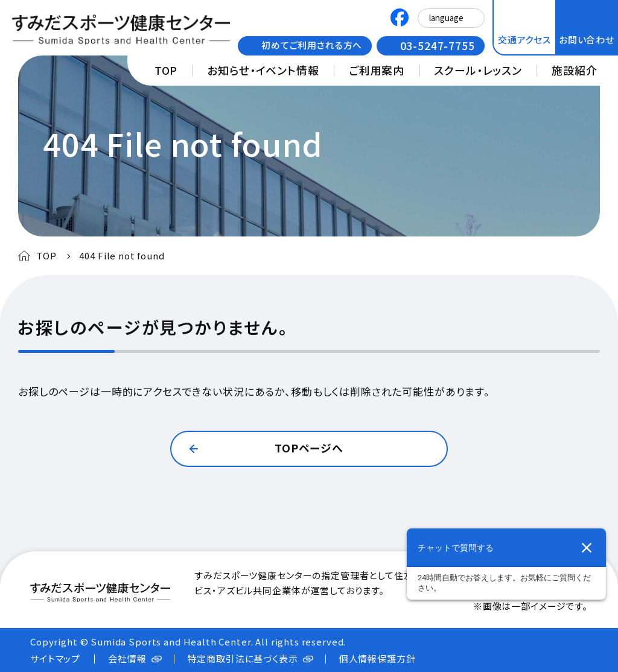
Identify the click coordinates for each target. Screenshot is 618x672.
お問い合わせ (587, 40)
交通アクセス (524, 40)
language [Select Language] (446, 18)
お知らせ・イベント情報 (263, 70)
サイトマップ (55, 658)
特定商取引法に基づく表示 (243, 658)
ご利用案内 (377, 70)
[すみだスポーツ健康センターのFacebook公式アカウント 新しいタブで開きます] (400, 19)
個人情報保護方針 (377, 658)
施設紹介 (574, 70)
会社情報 (127, 658)
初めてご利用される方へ (312, 45)
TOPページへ (309, 448)
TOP (166, 70)
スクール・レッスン (478, 70)
